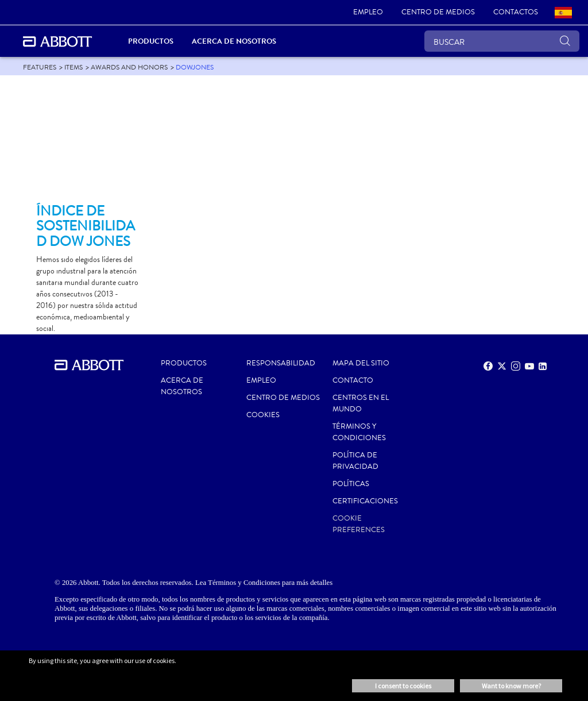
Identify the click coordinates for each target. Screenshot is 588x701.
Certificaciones (365, 501)
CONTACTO (353, 380)
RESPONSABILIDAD (281, 363)
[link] (368, 13)
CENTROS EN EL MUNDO (361, 403)
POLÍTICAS (351, 484)
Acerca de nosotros (182, 386)
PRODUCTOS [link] (151, 41)
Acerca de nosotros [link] (234, 41)
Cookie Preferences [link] (359, 524)
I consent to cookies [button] (403, 686)
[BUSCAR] (502, 41)
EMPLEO (261, 380)
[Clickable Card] (87, 144)
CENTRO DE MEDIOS (283, 398)
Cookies (263, 415)
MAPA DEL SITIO (361, 363)
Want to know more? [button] (511, 686)
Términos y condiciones (359, 432)
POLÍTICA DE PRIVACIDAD (355, 461)
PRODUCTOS (184, 363)
